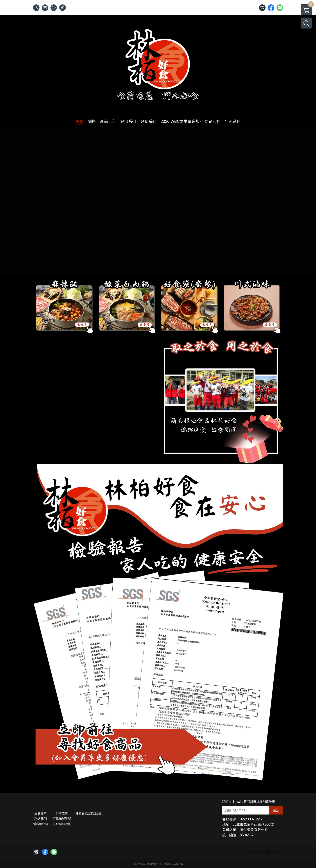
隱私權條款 (41, 824)
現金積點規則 (62, 824)
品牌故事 (41, 813)
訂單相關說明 (62, 819)
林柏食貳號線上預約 (89, 813)
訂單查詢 (62, 813)
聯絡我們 (41, 819)
